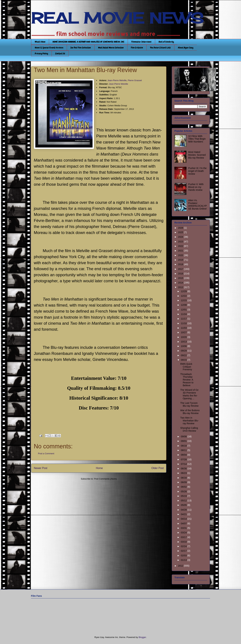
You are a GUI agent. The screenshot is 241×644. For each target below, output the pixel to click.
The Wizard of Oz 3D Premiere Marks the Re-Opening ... (189, 394)
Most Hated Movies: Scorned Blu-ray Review (197, 155)
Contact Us (60, 53)
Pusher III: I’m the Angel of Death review (197, 171)
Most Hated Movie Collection (111, 48)
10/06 (184, 346)
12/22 (184, 296)
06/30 (184, 469)
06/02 (184, 487)
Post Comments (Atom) (105, 479)
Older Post (157, 468)
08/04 (184, 455)
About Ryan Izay (186, 48)
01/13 (184, 560)
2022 (181, 246)
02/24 (184, 546)
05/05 (184, 505)
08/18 (184, 446)
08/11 (184, 450)
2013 (181, 287)
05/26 (184, 491)
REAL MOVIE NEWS (117, 18)
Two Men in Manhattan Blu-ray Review (189, 421)
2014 (181, 283)
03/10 (184, 542)
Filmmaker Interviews (141, 42)
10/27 (184, 332)
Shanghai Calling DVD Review (189, 429)
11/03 (184, 328)
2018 (181, 264)
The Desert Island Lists (160, 48)
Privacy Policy (41, 53)
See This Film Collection (81, 48)
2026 (181, 228)
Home (99, 468)
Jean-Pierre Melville (117, 80)
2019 (181, 260)
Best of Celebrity (166, 42)
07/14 (184, 464)
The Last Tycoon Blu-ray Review (189, 404)
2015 (181, 278)
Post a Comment (46, 453)
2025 (181, 232)
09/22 (184, 355)
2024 (181, 237)
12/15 (184, 300)
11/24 (184, 314)
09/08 (184, 436)
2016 (181, 274)
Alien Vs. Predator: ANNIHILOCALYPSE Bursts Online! (198, 204)
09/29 (184, 351)
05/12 (184, 501)
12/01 (184, 310)
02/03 (184, 555)
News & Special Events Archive (49, 48)
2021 (181, 251)
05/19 (184, 496)
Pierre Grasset (135, 80)
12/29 (184, 291)
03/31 (184, 528)
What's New (40, 42)
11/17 (184, 319)
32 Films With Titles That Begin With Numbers (197, 139)
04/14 (184, 519)
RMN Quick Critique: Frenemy (186, 367)
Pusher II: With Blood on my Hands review (196, 187)
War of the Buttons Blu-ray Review (190, 412)
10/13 (184, 342)
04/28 (184, 510)
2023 (181, 242)
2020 (181, 255)
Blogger (142, 637)
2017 (181, 269)
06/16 (184, 478)
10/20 (184, 337)
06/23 (184, 473)
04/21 (184, 514)
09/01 (184, 441)
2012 (181, 566)
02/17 (184, 551)
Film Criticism (137, 48)
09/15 (184, 360)
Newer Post (41, 468)
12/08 (184, 305)
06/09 (184, 482)
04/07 (184, 523)
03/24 (184, 533)
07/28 (184, 459)
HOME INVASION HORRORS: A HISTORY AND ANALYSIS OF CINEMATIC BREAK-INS (88, 42)
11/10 (184, 323)
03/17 (184, 537)
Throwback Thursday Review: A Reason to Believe (187, 380)
